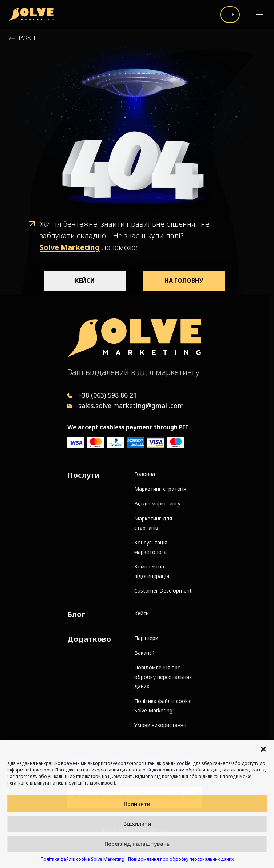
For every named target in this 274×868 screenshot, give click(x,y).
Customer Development (163, 591)
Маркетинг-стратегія (160, 489)
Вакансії (144, 653)
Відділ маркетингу (157, 503)
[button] (263, 749)
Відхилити (137, 824)
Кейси (85, 281)
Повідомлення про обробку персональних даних (181, 859)
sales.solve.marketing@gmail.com (131, 406)
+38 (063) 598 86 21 (108, 395)
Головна (145, 474)
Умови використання (160, 725)
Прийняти (137, 804)
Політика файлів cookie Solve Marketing (83, 859)
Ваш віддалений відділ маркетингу (133, 372)
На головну (184, 281)
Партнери (146, 638)
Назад (25, 38)
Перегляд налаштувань (137, 844)
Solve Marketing (70, 247)
